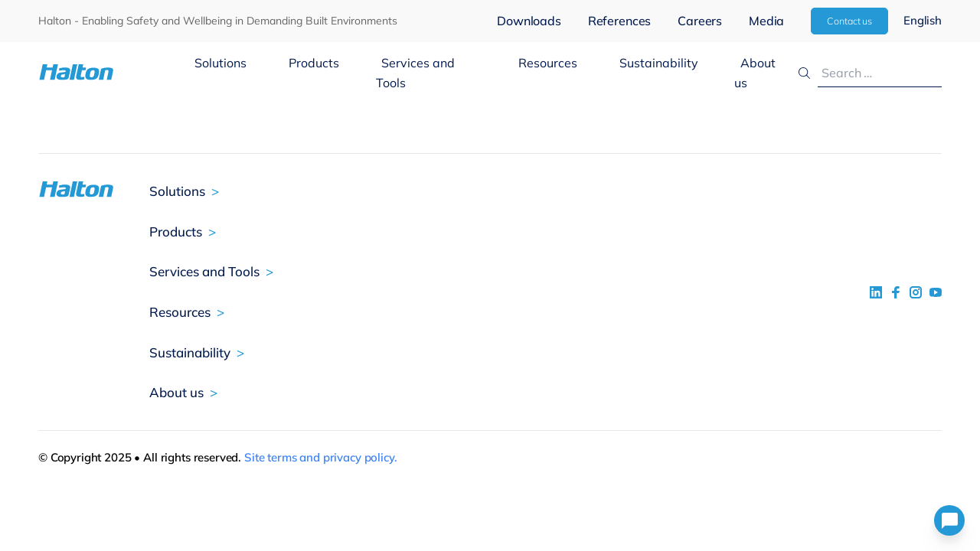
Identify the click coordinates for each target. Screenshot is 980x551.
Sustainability (659, 63)
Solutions (220, 63)
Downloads (529, 21)
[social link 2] (896, 292)
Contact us (849, 21)
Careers (700, 21)
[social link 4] (936, 292)
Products (314, 63)
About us (755, 73)
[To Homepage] (114, 72)
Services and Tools (416, 73)
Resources (548, 63)
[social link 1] (876, 292)
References (619, 21)
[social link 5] (916, 292)
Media (766, 21)
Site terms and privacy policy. (321, 457)
